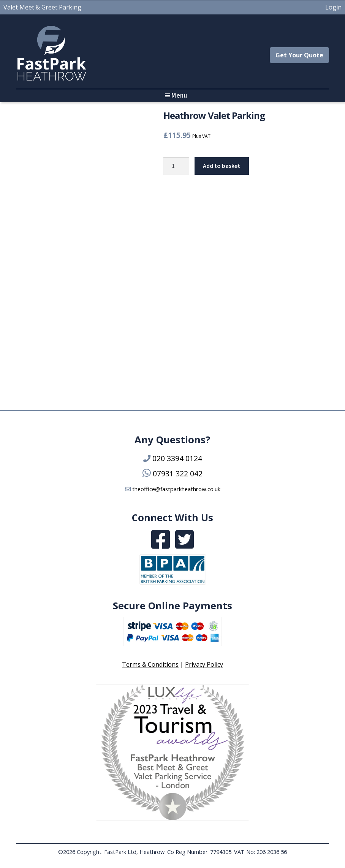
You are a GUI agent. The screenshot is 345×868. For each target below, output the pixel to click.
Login (333, 7)
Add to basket (222, 166)
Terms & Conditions (150, 664)
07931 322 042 (178, 474)
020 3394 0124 (177, 458)
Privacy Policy (204, 664)
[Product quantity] (176, 166)
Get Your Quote (299, 55)
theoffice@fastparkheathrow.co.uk (176, 489)
